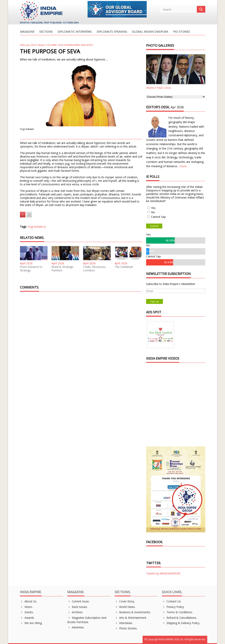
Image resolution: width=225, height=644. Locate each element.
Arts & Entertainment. (131, 618)
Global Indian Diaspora (150, 32)
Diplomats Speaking (112, 32)
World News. (125, 607)
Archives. (75, 612)
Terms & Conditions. (177, 612)
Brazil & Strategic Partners (63, 269)
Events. (27, 612)
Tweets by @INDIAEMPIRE (163, 573)
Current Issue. (78, 601)
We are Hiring (31, 623)
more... (184, 166)
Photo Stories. (126, 628)
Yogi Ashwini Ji (37, 227)
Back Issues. (77, 607)
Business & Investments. (133, 612)
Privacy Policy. (173, 607)
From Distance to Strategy (31, 269)
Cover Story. (125, 601)
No (153, 212)
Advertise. (76, 627)
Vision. (26, 607)
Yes (153, 208)
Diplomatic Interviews (75, 32)
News (41, 45)
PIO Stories (182, 32)
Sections (46, 32)
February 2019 (28, 45)
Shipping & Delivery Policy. (181, 623)
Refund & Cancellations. (179, 618)
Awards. (27, 618)
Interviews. (124, 623)
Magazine (27, 32)
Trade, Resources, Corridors (95, 269)
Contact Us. (172, 601)
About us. (28, 601)
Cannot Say (158, 217)
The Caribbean (124, 267)
